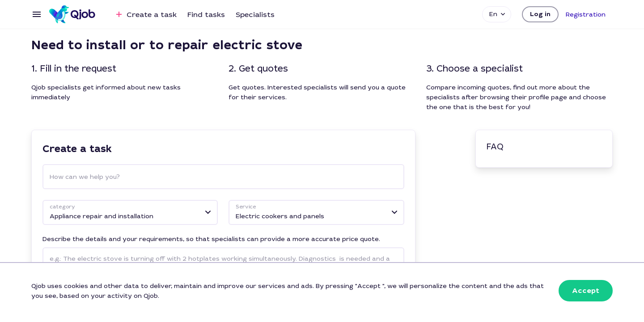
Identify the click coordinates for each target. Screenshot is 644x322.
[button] (540, 14)
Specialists (255, 15)
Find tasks (206, 15)
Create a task (145, 14)
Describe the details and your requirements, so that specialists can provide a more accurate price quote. (211, 239)
